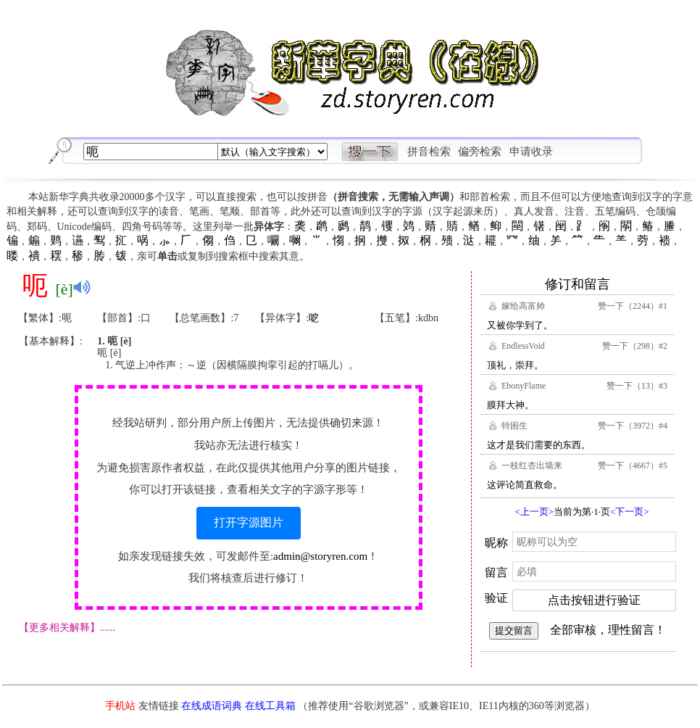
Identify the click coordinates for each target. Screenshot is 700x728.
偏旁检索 (480, 152)
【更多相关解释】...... (67, 628)
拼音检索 (429, 152)
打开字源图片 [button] (249, 522)
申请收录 (531, 152)
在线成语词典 (212, 706)
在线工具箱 (270, 706)
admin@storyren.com (320, 556)
